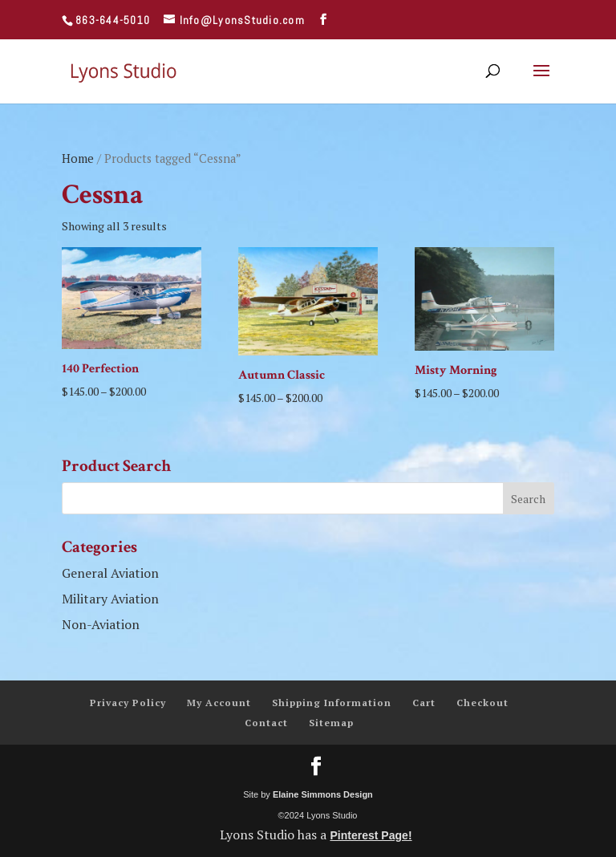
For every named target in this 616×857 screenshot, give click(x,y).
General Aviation (110, 573)
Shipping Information (332, 703)
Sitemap (331, 723)
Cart (424, 703)
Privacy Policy (128, 703)
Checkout (482, 703)
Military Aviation (110, 599)
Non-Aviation (101, 624)
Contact (266, 723)
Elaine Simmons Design (323, 794)
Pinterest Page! (371, 835)
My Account (219, 703)
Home (78, 158)
